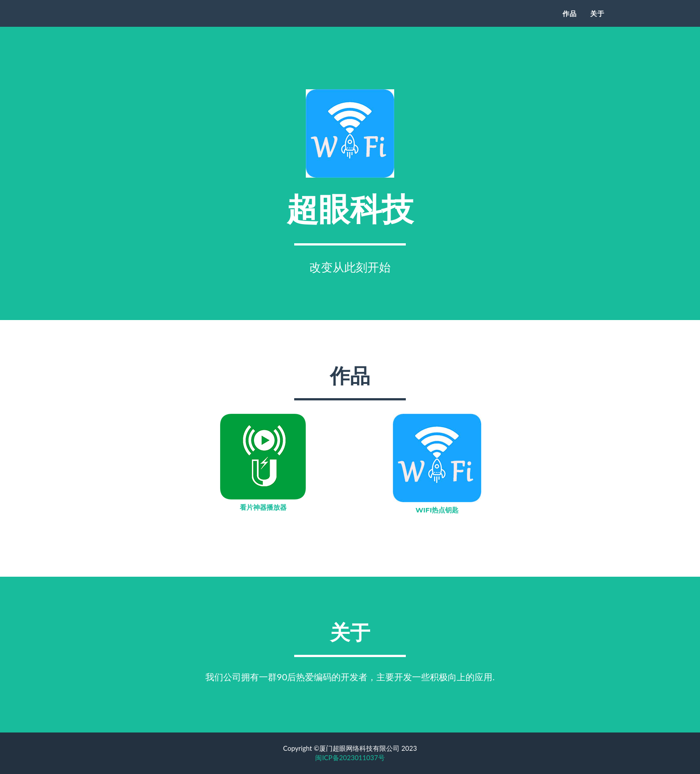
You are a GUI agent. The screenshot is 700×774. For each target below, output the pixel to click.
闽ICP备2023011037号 (350, 757)
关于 (597, 25)
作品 (570, 25)
